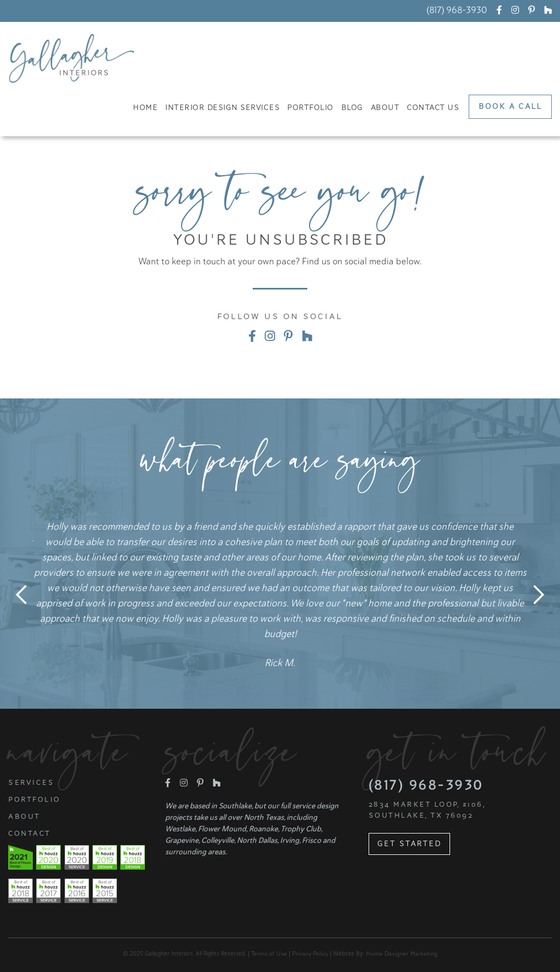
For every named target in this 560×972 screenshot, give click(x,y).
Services (31, 783)
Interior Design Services (222, 108)
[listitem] (280, 595)
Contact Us (433, 108)
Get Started (409, 844)
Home (145, 108)
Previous (22, 595)
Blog (352, 108)
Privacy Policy (310, 953)
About (385, 108)
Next (538, 595)
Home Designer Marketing (402, 953)
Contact (30, 834)
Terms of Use (269, 953)
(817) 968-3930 (457, 10)
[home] (72, 58)
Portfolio (310, 108)
